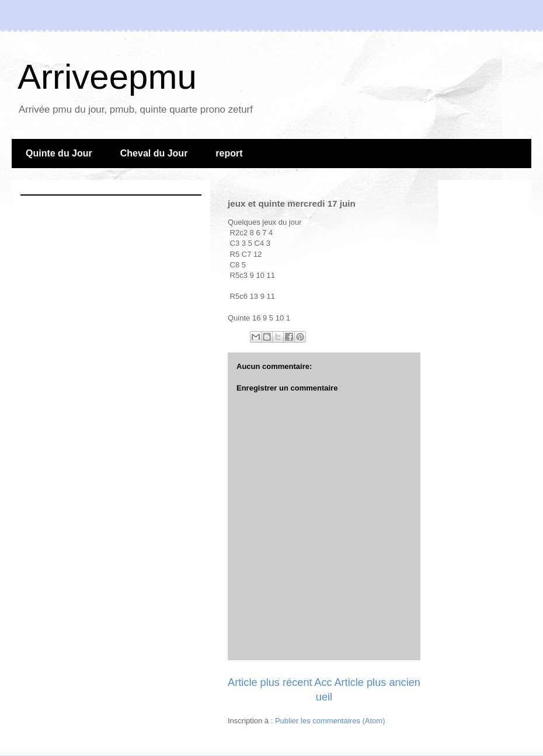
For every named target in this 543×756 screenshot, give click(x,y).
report (229, 153)
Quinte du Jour (59, 153)
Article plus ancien (377, 682)
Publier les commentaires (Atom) (330, 721)
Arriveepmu (107, 77)
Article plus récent (270, 682)
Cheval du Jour (154, 153)
